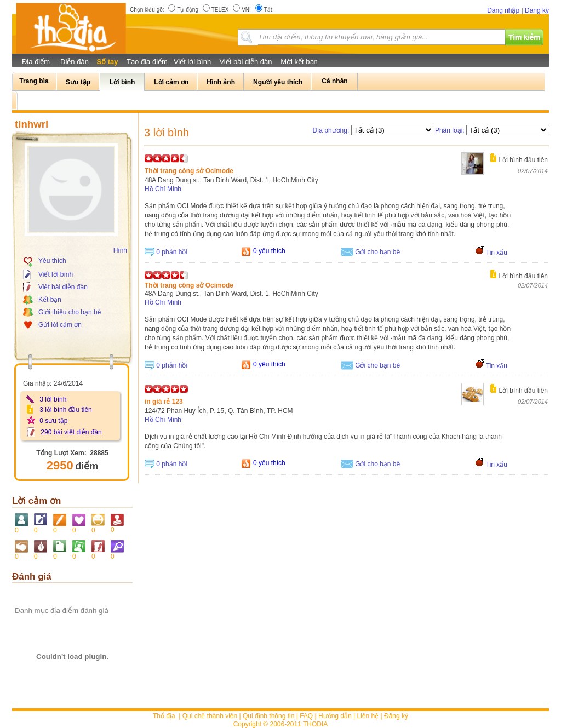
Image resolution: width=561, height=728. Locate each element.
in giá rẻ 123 (164, 402)
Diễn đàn (75, 62)
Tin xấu (497, 253)
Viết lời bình (192, 62)
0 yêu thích (269, 251)
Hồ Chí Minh (163, 189)
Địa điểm (36, 62)
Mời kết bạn (299, 62)
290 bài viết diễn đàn (71, 432)
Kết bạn (50, 300)
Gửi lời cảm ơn (60, 325)
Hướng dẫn (335, 716)
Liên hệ (368, 716)
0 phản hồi (172, 252)
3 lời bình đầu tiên (65, 410)
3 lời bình (53, 399)
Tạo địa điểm (147, 62)
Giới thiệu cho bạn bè (70, 312)
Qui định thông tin (268, 716)
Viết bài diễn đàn (245, 62)
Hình (120, 250)
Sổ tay (107, 62)
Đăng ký (537, 10)
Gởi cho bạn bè (377, 252)
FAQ (306, 716)
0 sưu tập (53, 421)
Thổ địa (164, 716)
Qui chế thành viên (210, 716)
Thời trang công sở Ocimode (189, 171)
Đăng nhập (503, 10)
